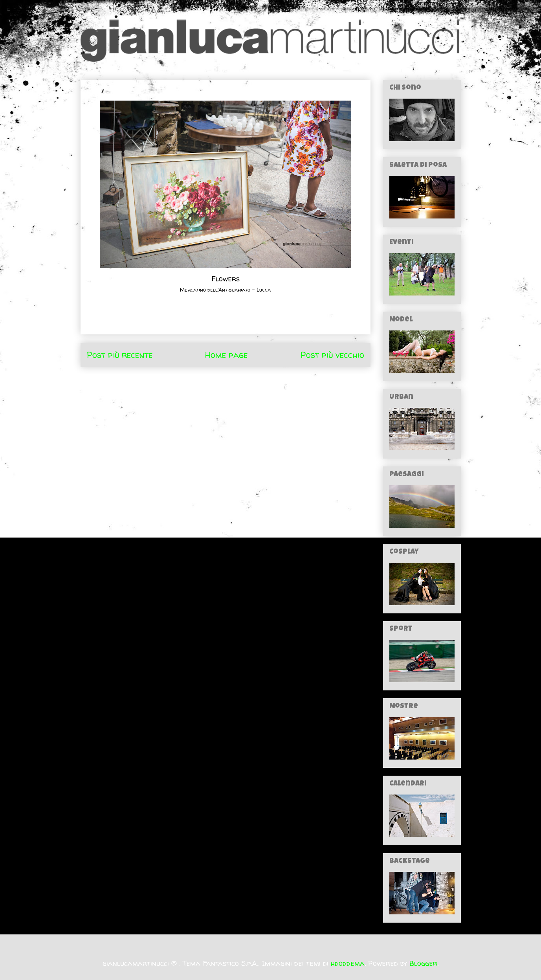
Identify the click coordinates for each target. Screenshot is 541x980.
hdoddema (348, 963)
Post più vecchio (332, 355)
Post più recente (120, 355)
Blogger (423, 963)
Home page (226, 355)
